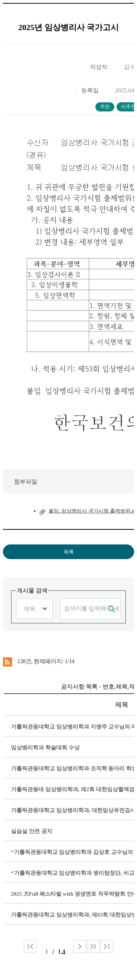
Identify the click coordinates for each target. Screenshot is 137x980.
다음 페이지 (80, 946)
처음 (30, 946)
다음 (93, 946)
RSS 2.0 (7, 662)
